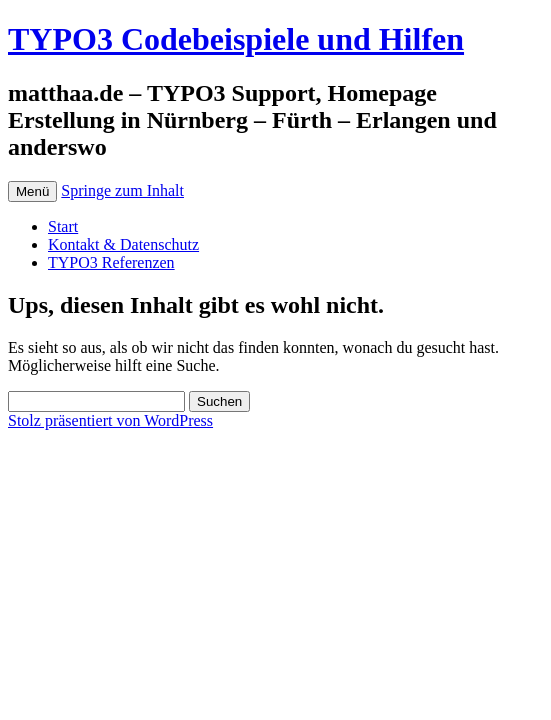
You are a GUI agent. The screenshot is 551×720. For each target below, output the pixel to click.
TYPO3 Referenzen (111, 262)
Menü (32, 191)
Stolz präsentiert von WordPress (110, 420)
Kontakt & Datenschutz (123, 244)
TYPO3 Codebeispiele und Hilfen (236, 39)
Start (63, 226)
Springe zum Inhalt (122, 190)
